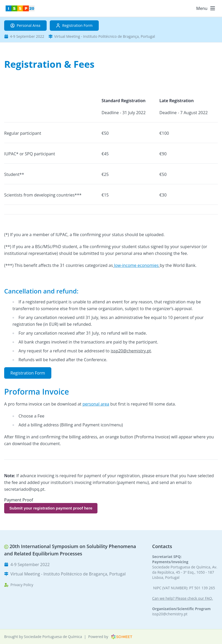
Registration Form (74, 25)
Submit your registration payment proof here (51, 508)
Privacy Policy (22, 585)
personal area (96, 404)
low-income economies (136, 265)
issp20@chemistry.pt (170, 614)
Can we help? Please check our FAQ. (183, 598)
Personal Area (25, 25)
